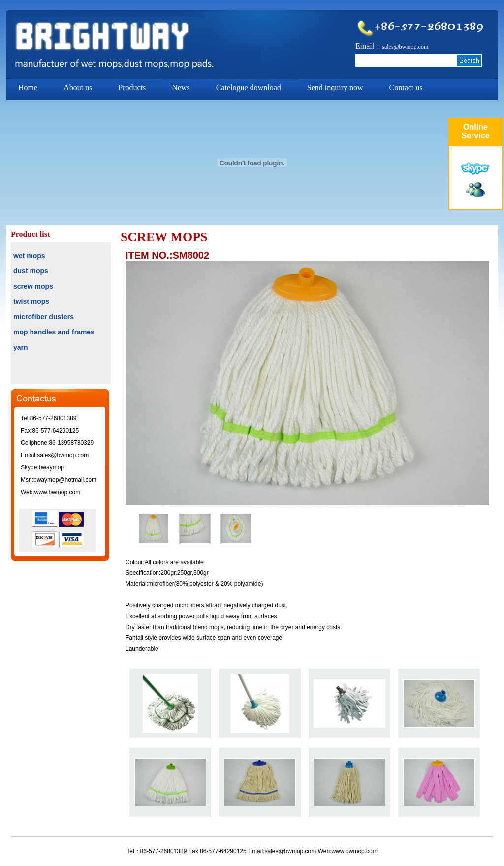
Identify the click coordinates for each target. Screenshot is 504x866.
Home (28, 87)
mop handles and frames (54, 332)
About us (78, 87)
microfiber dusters (44, 317)
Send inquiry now (335, 87)
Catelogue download (249, 87)
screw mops (33, 286)
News (181, 87)
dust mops (31, 271)
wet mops (29, 256)
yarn (21, 347)
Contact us (406, 87)
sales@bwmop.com (405, 47)
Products (132, 87)
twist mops (31, 301)
